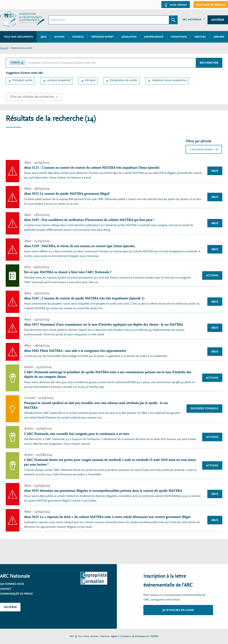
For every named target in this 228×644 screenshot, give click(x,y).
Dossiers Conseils (204, 408)
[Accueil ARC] (22, 19)
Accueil (4, 48)
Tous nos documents (18, 37)
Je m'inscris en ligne (178, 610)
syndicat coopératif (59, 80)
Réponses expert (103, 37)
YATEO (154, 636)
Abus (44, 37)
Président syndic (23, 80)
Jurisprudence (154, 37)
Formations (179, 37)
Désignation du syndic (124, 80)
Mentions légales (109, 636)
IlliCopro (90, 80)
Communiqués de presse (16, 594)
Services (200, 37)
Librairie (219, 37)
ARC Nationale (192, 19)
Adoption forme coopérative (169, 80)
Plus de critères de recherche (32, 97)
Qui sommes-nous (12, 584)
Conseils (78, 37)
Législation (129, 37)
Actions (59, 37)
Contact (6, 589)
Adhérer (218, 20)
